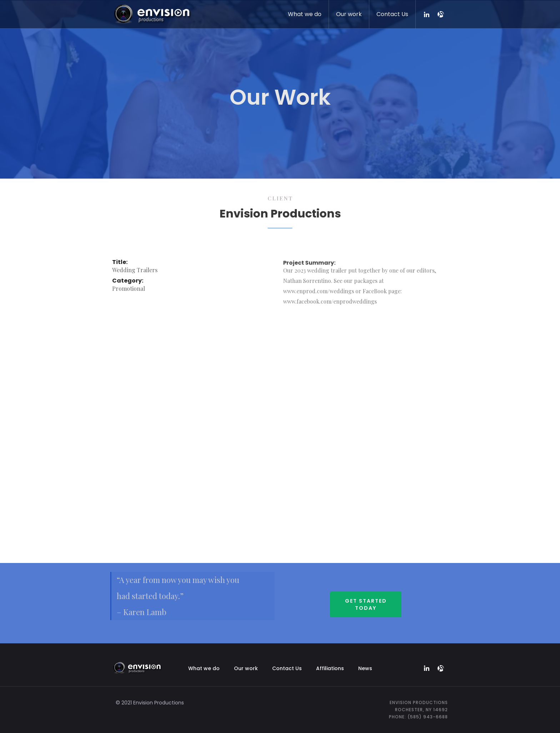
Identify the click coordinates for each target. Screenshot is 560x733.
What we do (305, 14)
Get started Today (366, 604)
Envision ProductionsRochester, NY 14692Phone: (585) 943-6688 (418, 710)
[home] (152, 13)
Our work (349, 14)
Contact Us (392, 14)
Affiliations (330, 668)
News (365, 668)
